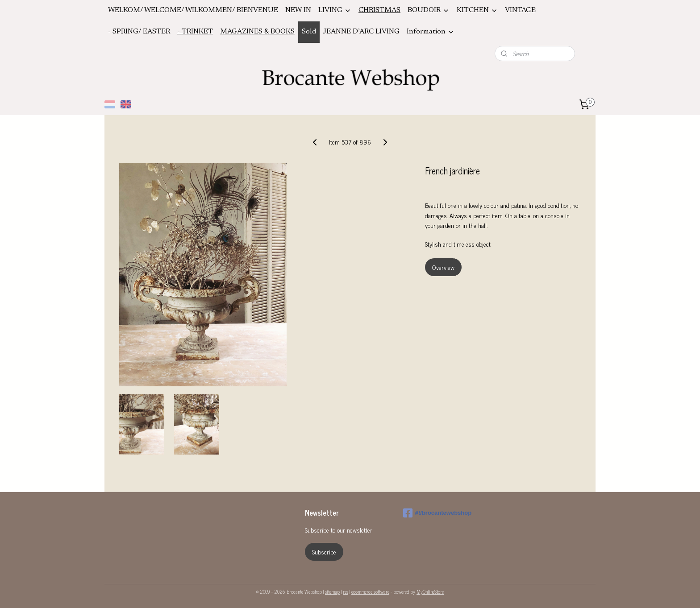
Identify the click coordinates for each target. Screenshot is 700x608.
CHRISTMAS (379, 10)
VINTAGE (520, 10)
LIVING (335, 10)
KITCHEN (477, 10)
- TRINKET (195, 32)
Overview (443, 267)
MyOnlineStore (430, 591)
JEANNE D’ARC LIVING (361, 32)
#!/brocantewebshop (437, 513)
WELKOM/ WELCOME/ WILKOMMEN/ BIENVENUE (193, 10)
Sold (309, 32)
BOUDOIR (429, 10)
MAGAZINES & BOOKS (257, 32)
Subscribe (324, 552)
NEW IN (298, 10)
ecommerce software (370, 591)
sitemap (332, 591)
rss (346, 591)
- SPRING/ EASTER (139, 32)
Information (431, 32)
